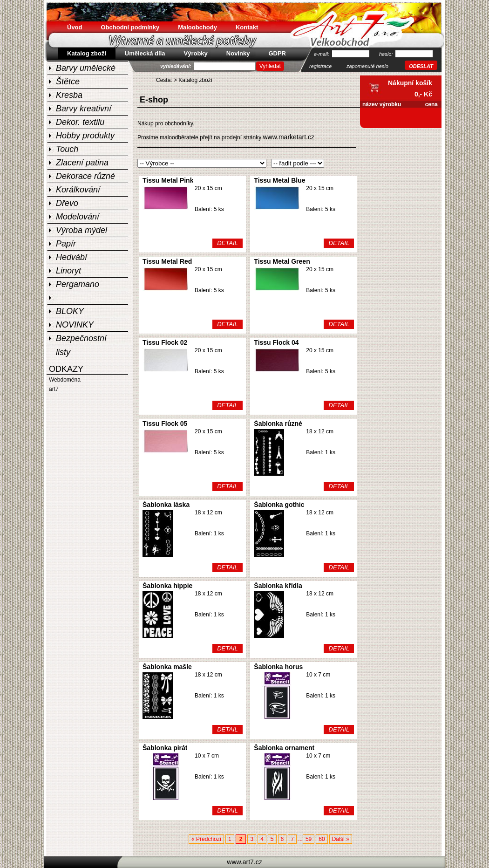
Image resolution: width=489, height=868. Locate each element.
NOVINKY (75, 325)
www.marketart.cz (288, 137)
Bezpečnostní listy (81, 339)
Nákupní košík (410, 83)
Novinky (238, 53)
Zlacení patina (82, 163)
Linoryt (68, 271)
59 (309, 839)
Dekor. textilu (80, 122)
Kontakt (247, 27)
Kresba (69, 95)
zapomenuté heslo (367, 66)
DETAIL (228, 243)
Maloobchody (197, 27)
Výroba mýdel (81, 230)
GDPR (277, 53)
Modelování (78, 217)
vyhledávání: (177, 66)
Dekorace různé (85, 176)
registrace (320, 66)
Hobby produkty (85, 136)
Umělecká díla (145, 53)
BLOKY (70, 311)
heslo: (387, 54)
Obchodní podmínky (130, 27)
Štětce (68, 82)
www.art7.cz (244, 862)
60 (322, 839)
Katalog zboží (195, 80)
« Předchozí (206, 839)
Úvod (75, 27)
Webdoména (65, 380)
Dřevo (67, 203)
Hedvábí (71, 257)
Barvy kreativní (84, 109)
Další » (341, 839)
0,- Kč (423, 94)
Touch (67, 149)
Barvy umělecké (86, 68)
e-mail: (322, 54)
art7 (54, 389)
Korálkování (78, 190)
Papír (66, 244)
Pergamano (78, 284)
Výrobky (196, 53)
